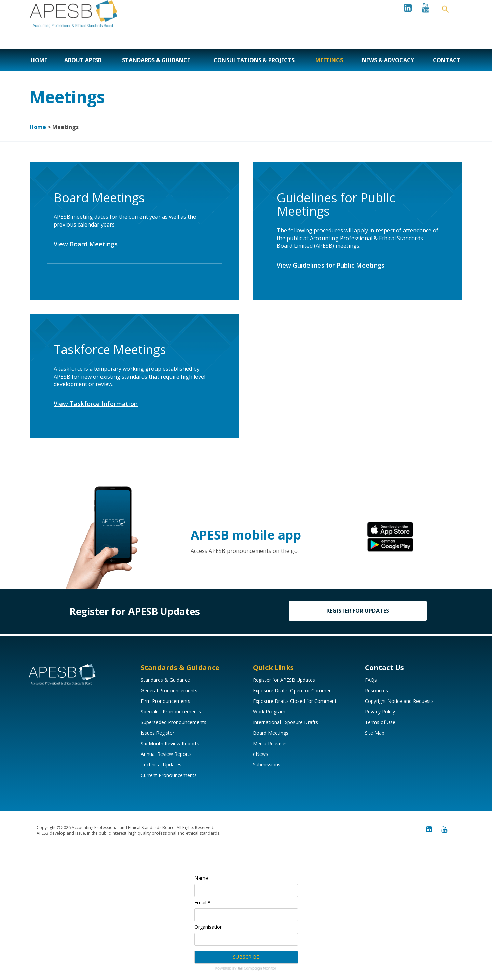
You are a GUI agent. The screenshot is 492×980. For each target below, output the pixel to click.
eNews (261, 754)
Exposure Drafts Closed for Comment (295, 701)
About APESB (83, 60)
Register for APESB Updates (284, 680)
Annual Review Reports (166, 754)
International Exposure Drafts (285, 722)
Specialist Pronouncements (171, 712)
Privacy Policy (380, 712)
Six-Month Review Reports (170, 743)
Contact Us (384, 668)
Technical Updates (161, 765)
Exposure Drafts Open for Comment (293, 690)
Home (39, 60)
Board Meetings (271, 733)
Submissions (267, 765)
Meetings (329, 60)
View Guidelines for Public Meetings (331, 265)
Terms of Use (380, 722)
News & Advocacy (388, 60)
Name (201, 878)
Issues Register (158, 733)
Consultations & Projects (254, 60)
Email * (202, 903)
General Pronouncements (169, 690)
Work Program (269, 712)
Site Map (375, 733)
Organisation (209, 927)
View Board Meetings (86, 244)
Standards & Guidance (156, 60)
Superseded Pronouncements (174, 722)
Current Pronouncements (169, 775)
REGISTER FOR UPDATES (358, 611)
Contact (447, 60)
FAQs (371, 680)
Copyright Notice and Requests (399, 701)
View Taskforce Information (96, 404)
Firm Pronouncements (166, 701)
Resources (377, 690)
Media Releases (270, 743)
